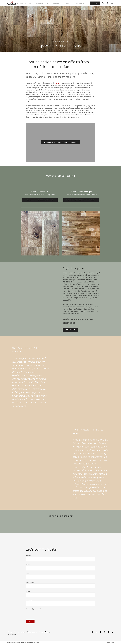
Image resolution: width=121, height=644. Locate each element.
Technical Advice (32, 632)
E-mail (28, 574)
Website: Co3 (111, 642)
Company (28, 601)
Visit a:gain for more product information (40, 209)
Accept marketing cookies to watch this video (60, 142)
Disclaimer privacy (20, 632)
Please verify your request (34, 618)
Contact (10, 632)
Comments (29, 609)
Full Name (29, 565)
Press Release (70, 339)
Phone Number (30, 592)
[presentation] (40, 623)
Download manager (45, 632)
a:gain (57, 83)
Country (28, 583)
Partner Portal (12, 634)
